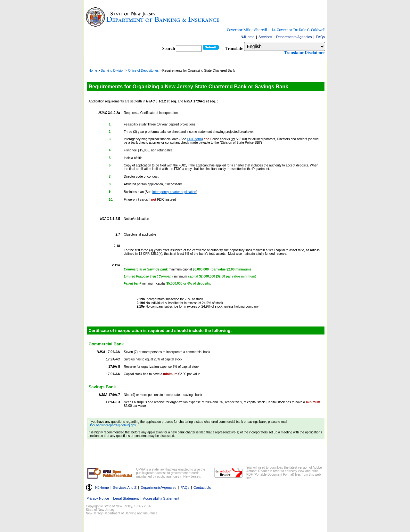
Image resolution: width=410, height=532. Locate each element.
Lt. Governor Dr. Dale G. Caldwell (299, 30)
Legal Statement (126, 498)
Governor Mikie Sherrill (247, 30)
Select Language (244, 42)
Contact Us (202, 488)
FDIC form (194, 139)
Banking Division (113, 71)
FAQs (320, 37)
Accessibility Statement (161, 498)
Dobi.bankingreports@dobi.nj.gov (112, 425)
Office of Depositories (143, 71)
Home (93, 71)
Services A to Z (125, 488)
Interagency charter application (174, 192)
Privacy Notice (98, 498)
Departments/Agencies (294, 37)
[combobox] (285, 46)
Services (265, 37)
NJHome (247, 37)
